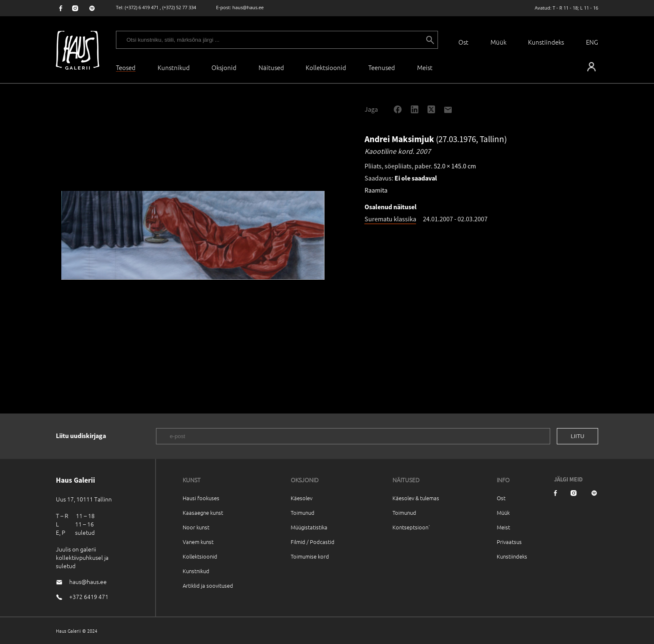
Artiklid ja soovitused (208, 585)
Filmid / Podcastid (313, 542)
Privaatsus (509, 542)
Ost (463, 42)
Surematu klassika (390, 219)
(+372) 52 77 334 (179, 7)
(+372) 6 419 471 (142, 7)
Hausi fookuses (201, 498)
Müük (498, 42)
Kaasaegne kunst (203, 512)
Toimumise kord (310, 556)
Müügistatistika (309, 527)
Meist (503, 527)
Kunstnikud (174, 67)
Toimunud (303, 512)
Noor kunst (196, 527)
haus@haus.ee (248, 7)
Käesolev (302, 498)
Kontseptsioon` (411, 527)
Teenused (382, 67)
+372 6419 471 (89, 596)
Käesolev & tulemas (416, 498)
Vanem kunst (198, 542)
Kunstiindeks (546, 42)
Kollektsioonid (326, 67)
